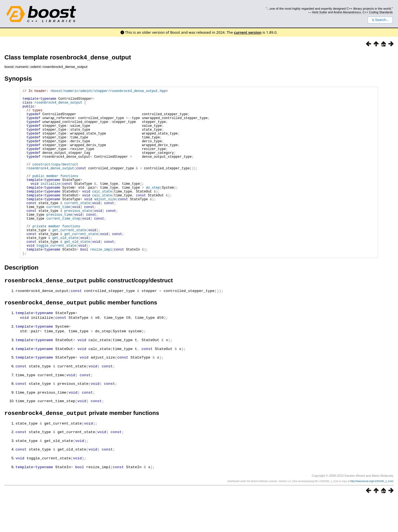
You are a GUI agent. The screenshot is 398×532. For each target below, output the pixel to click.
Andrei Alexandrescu (347, 12)
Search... (380, 20)
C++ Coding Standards (378, 12)
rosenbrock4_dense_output (58, 106)
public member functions (55, 195)
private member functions (56, 256)
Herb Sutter (320, 12)
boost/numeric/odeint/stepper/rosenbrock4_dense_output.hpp (109, 92)
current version (248, 32)
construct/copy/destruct (55, 181)
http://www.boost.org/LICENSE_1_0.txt (371, 515)
